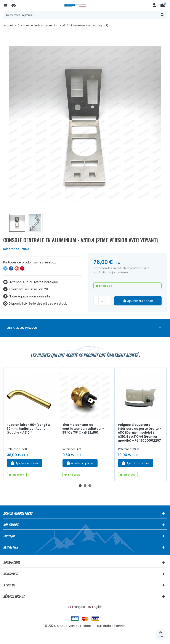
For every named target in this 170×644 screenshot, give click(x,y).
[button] (80, 486)
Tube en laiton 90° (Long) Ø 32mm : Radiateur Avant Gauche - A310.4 (29, 429)
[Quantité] (102, 301)
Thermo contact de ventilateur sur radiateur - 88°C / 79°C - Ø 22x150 (83, 429)
